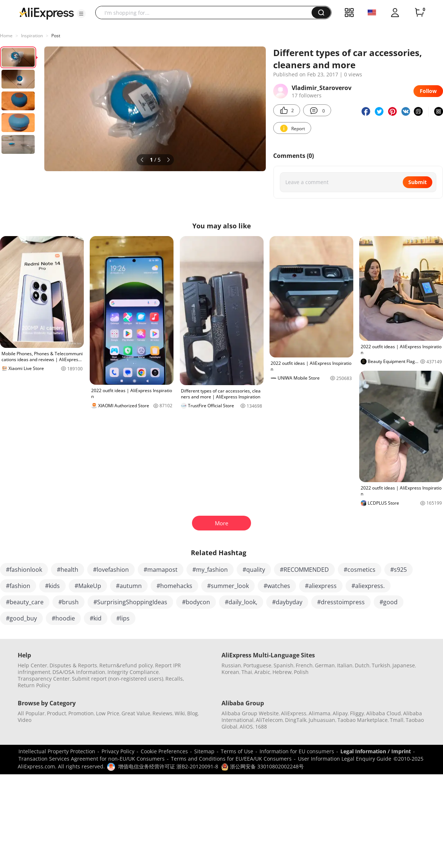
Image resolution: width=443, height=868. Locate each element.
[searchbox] (206, 13)
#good (389, 602)
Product (56, 713)
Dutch (362, 665)
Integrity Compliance (133, 672)
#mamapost (161, 570)
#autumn (129, 586)
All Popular (31, 713)
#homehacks (174, 586)
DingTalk (296, 720)
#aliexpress (321, 586)
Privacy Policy (118, 751)
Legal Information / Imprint (376, 751)
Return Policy (34, 685)
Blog (193, 713)
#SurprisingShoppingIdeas (130, 602)
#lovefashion (111, 570)
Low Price (108, 713)
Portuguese (257, 665)
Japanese (404, 665)
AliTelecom (269, 720)
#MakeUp (88, 586)
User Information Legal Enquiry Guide (345, 759)
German (325, 665)
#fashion (18, 586)
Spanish (284, 665)
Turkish (381, 665)
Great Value (136, 713)
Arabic (262, 672)
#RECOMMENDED (304, 570)
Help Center (32, 665)
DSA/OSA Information (79, 672)
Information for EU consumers (297, 751)
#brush (68, 602)
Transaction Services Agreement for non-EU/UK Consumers (92, 759)
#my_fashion (210, 570)
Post (56, 36)
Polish (301, 672)
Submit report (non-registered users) (118, 679)
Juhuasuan (322, 720)
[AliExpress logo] (47, 13)
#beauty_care (25, 602)
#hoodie (63, 618)
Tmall (397, 720)
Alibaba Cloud (384, 713)
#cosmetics (360, 570)
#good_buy (21, 618)
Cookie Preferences (164, 751)
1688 (261, 727)
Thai (247, 672)
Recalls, (175, 679)
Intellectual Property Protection (57, 751)
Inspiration (32, 36)
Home (6, 36)
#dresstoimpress (341, 602)
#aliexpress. (368, 586)
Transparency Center (44, 679)
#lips (123, 618)
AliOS (246, 727)
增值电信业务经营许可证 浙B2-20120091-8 (168, 766)
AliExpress (294, 713)
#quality (254, 570)
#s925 (399, 570)
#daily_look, (241, 602)
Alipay (340, 713)
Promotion (81, 713)
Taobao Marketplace (363, 720)
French (304, 665)
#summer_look (228, 586)
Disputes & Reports (73, 665)
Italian (345, 665)
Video (25, 720)
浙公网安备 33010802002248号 (262, 766)
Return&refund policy (126, 665)
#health (68, 570)
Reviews (162, 713)
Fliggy (357, 713)
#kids (52, 586)
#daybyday (287, 602)
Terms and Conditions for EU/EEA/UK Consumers (231, 759)
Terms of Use (237, 751)
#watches (277, 586)
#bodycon (196, 602)
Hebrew (282, 672)
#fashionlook (24, 570)
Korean (230, 672)
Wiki (180, 713)
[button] (81, 14)
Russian (231, 665)
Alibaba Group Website (250, 713)
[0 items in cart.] (419, 13)
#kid (96, 618)
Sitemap (204, 751)
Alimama (320, 713)
